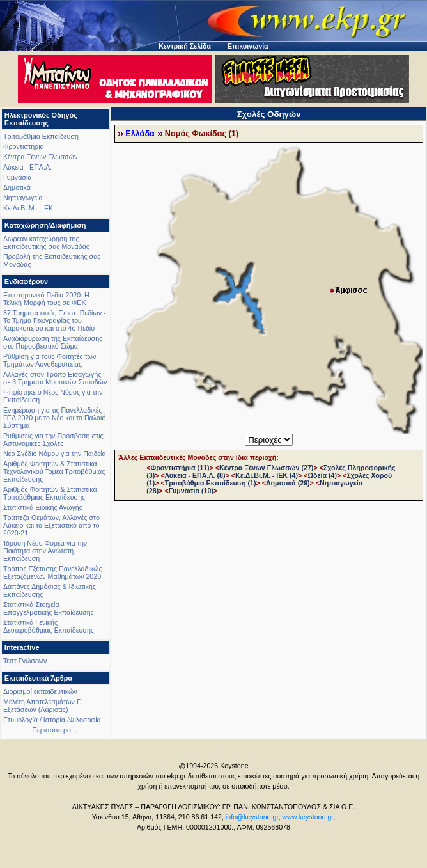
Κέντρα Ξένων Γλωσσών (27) (266, 468)
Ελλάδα (140, 134)
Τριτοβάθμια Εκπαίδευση (41, 136)
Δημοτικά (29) (288, 483)
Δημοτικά (17, 187)
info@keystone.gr (252, 817)
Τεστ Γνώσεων (25, 661)
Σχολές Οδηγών (269, 114)
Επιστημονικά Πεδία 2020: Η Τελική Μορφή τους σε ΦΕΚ (46, 299)
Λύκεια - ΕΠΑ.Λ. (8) (195, 475)
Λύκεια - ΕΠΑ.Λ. (27, 167)
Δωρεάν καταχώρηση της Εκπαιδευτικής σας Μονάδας (46, 242)
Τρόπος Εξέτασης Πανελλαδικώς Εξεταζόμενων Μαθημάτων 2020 (53, 572)
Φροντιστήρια (24, 146)
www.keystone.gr (307, 817)
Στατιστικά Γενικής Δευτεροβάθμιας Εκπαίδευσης (49, 626)
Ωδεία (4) (322, 475)
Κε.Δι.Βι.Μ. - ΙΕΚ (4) (267, 475)
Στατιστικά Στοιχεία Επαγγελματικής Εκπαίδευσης (49, 608)
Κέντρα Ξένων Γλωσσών (40, 157)
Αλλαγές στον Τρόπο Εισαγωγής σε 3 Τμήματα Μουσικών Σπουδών (55, 378)
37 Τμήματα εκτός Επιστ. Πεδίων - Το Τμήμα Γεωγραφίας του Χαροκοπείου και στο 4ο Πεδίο (55, 320)
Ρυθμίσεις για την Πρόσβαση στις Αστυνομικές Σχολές (53, 439)
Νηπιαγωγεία (23, 198)
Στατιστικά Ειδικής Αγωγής (43, 507)
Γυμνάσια (17, 177)
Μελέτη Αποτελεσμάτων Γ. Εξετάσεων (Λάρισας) (43, 706)
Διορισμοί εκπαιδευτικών (40, 691)
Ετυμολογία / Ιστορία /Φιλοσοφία (52, 720)
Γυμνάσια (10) (191, 491)
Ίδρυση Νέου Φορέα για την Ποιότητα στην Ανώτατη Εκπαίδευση (45, 551)
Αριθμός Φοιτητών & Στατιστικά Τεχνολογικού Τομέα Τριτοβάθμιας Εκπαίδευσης (54, 471)
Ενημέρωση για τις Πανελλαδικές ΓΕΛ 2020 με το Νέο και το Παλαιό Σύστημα (54, 418)
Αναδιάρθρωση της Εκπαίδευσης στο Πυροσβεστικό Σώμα (53, 342)
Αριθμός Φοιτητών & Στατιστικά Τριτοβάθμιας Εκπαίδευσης (50, 493)
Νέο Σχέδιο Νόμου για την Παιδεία (55, 454)
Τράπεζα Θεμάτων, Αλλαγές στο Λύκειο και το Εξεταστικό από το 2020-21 (51, 525)
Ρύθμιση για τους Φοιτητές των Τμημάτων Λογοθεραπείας (50, 360)
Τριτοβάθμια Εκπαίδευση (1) (211, 483)
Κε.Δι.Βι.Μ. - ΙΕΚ (28, 208)
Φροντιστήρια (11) (180, 468)
